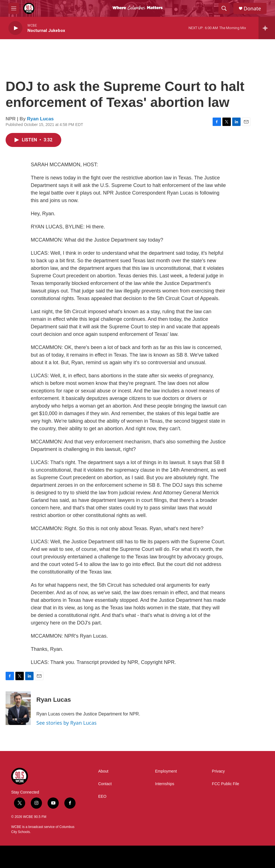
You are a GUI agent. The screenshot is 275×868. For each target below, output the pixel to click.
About (103, 771)
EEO (102, 796)
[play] (15, 28)
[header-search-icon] (224, 8)
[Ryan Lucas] (18, 708)
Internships (164, 784)
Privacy (218, 771)
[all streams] (267, 28)
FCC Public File (226, 784)
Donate (252, 9)
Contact (105, 784)
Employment (166, 771)
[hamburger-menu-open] (14, 8)
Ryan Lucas (40, 119)
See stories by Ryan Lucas (66, 723)
